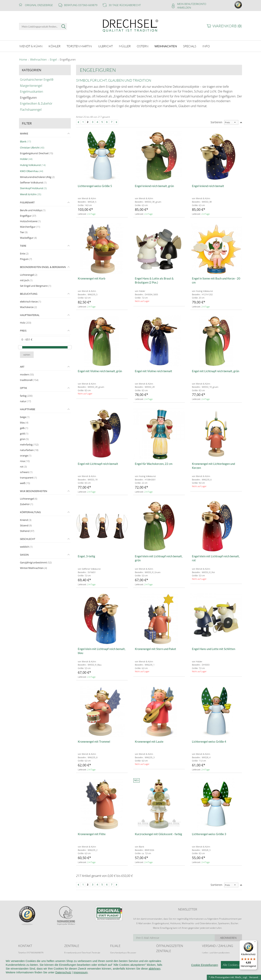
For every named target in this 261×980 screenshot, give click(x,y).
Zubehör (27, 504)
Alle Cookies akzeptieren (238, 974)
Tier (24, 232)
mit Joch (26, 280)
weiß (25, 483)
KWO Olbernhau (32, 171)
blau (24, 422)
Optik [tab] (23, 388)
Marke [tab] (24, 133)
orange (26, 456)
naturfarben (29, 450)
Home (23, 60)
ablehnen (154, 978)
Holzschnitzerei (30, 221)
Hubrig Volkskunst (33, 165)
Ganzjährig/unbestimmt (36, 562)
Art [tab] (22, 367)
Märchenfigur (30, 227)
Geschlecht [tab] (28, 539)
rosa (25, 461)
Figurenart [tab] (27, 202)
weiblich (26, 547)
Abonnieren (228, 938)
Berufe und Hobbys (33, 210)
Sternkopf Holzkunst (33, 188)
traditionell (29, 380)
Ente (24, 253)
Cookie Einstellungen (205, 974)
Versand (254, 977)
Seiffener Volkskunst (33, 182)
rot (23, 467)
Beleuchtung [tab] (29, 294)
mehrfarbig (29, 445)
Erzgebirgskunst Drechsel (37, 153)
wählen (27, 355)
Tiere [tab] (23, 246)
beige (25, 417)
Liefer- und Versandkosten (216, 953)
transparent (28, 478)
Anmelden (184, 8)
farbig (26, 396)
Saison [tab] (24, 555)
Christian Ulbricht (32, 148)
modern (27, 374)
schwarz (26, 472)
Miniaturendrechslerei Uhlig (37, 177)
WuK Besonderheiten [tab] (34, 491)
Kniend (26, 520)
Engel (53, 60)
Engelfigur (28, 216)
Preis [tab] (23, 331)
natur (25, 401)
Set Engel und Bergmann (36, 286)
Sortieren (216, 122)
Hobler (26, 159)
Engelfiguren (68, 60)
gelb (24, 428)
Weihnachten (38, 60)
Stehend (27, 531)
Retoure (206, 956)
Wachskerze (28, 307)
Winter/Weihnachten (33, 568)
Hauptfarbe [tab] (28, 409)
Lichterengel (29, 275)
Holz (26, 323)
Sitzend (26, 525)
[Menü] (255, 943)
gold (24, 434)
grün (24, 439)
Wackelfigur (28, 238)
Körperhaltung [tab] (30, 512)
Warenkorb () (227, 26)
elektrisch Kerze (31, 302)
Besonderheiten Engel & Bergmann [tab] (43, 267)
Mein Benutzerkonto (192, 4)
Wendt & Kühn (31, 194)
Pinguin (26, 259)
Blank (25, 141)
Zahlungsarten (209, 960)
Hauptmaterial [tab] (30, 315)
